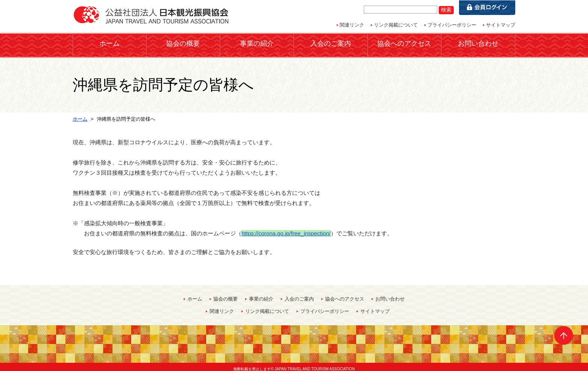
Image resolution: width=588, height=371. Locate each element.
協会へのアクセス (404, 43)
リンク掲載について (396, 25)
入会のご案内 (331, 43)
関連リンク (352, 25)
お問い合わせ (478, 43)
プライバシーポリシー (452, 25)
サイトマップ (501, 25)
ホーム (109, 43)
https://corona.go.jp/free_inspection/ (286, 229)
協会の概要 (183, 43)
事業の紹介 (257, 43)
